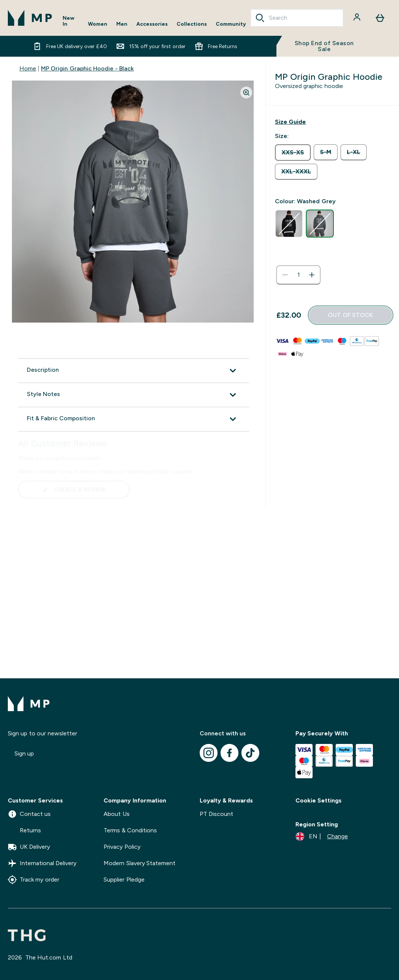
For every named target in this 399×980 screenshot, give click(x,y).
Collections (192, 24)
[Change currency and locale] (322, 836)
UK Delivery (29, 847)
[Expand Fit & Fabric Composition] (134, 419)
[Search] (260, 18)
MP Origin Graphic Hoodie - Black (87, 68)
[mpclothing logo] (30, 18)
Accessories (152, 24)
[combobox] (297, 18)
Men (122, 24)
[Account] (358, 18)
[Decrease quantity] (285, 275)
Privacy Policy (122, 847)
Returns (24, 830)
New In (69, 21)
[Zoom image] (246, 92)
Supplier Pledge (124, 880)
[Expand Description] (134, 371)
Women (98, 24)
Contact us (29, 814)
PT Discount (216, 814)
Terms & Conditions (130, 830)
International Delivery (42, 863)
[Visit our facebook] (229, 753)
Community (231, 24)
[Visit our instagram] (209, 753)
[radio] (293, 153)
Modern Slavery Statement (140, 863)
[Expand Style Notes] (134, 395)
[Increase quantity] (312, 275)
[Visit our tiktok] (250, 753)
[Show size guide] (290, 122)
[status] (298, 275)
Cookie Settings (319, 800)
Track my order (34, 880)
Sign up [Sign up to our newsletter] (24, 753)
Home (28, 68)
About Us (116, 814)
